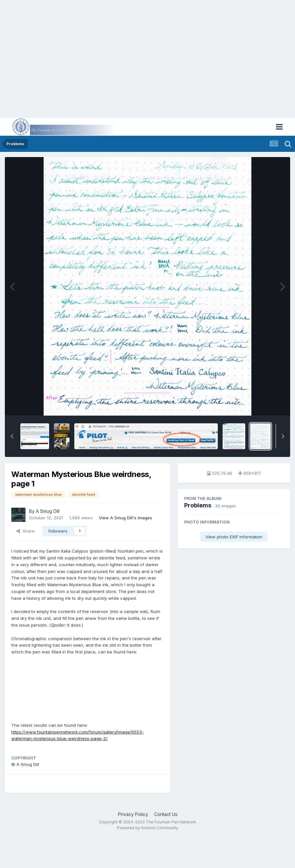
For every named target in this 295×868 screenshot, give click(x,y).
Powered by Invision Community (148, 828)
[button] (12, 436)
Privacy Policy (133, 814)
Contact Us (166, 814)
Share (26, 531)
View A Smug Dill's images (126, 518)
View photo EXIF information (234, 537)
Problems (198, 505)
